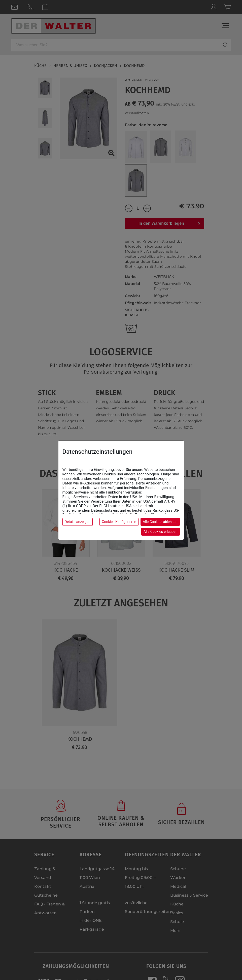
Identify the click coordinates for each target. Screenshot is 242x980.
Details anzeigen (78, 522)
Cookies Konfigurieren (119, 522)
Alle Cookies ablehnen (160, 522)
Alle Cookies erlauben (160, 532)
